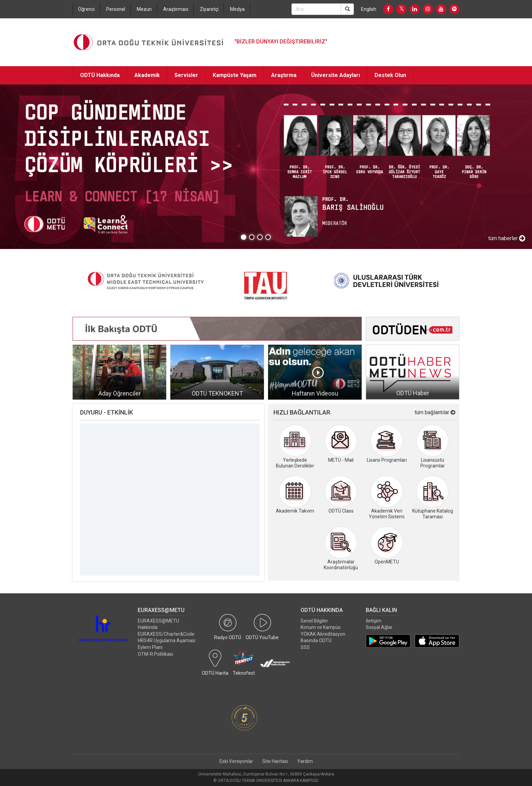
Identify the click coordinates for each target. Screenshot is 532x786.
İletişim (374, 621)
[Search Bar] (316, 9)
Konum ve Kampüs (321, 627)
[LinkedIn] (415, 9)
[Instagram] (428, 9)
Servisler (186, 75)
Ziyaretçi (209, 9)
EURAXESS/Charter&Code (166, 634)
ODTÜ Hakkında (100, 75)
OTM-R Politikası (155, 654)
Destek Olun (390, 75)
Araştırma (284, 75)
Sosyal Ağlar (379, 627)
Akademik (147, 75)
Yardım (305, 761)
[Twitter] (401, 9)
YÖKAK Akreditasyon (323, 634)
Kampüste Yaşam (235, 75)
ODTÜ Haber (413, 393)
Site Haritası (275, 761)
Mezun (144, 9)
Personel (116, 9)
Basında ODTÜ (316, 640)
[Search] (347, 9)
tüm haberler (507, 238)
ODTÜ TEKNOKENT (217, 393)
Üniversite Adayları (336, 75)
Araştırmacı (176, 9)
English (369, 9)
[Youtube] (441, 9)
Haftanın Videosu (315, 393)
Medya (237, 9)
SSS (305, 647)
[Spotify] (454, 9)
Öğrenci (86, 9)
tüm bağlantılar (435, 412)
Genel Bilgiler (314, 621)
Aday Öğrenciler (120, 393)
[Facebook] (388, 9)
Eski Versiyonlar (236, 761)
